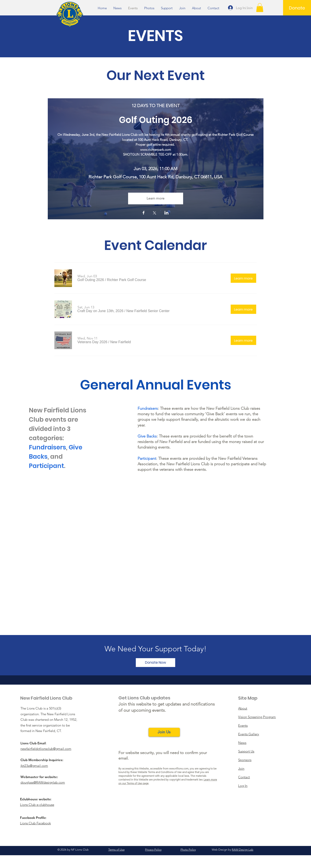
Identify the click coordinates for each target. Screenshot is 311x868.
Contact (244, 777)
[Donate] (297, 8)
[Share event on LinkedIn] (167, 213)
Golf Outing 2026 (156, 120)
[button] (260, 8)
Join (241, 768)
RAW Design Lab (243, 850)
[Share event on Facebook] (144, 213)
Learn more (155, 198)
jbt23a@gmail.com (34, 766)
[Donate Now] (155, 663)
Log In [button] (243, 786)
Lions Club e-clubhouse (37, 805)
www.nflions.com (179, 768)
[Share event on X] (155, 213)
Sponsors (245, 760)
